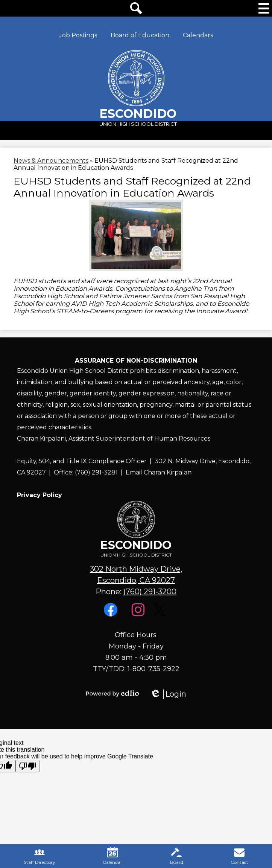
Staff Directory (40, 856)
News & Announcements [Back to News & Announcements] (51, 161)
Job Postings (78, 35)
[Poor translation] (27, 766)
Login (168, 694)
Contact (239, 856)
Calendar (112, 856)
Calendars (198, 35)
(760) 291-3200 (150, 592)
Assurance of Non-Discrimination (136, 361)
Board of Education (140, 35)
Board (177, 856)
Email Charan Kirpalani (159, 472)
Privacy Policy (40, 495)
